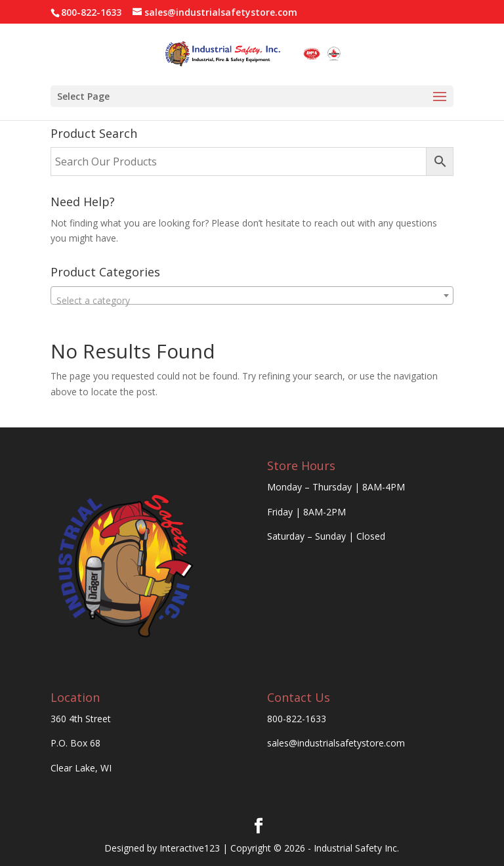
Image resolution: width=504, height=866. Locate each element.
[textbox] (252, 301)
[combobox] (252, 295)
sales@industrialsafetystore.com (336, 743)
